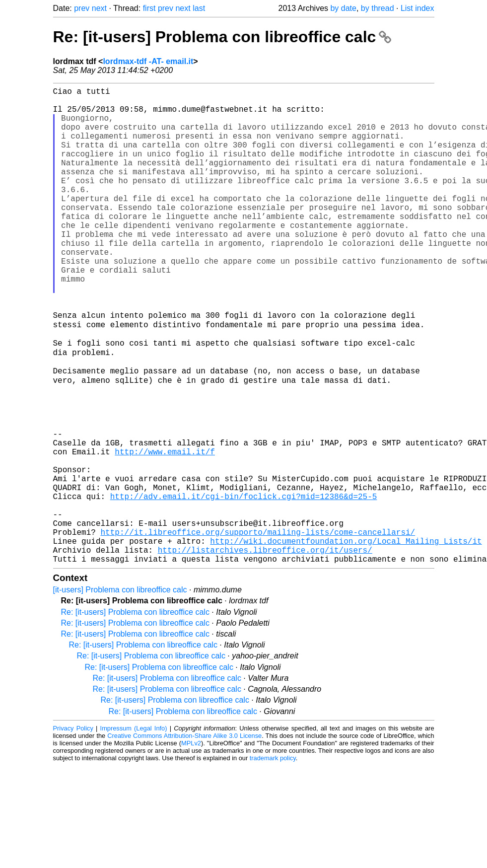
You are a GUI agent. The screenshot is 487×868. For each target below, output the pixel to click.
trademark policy (273, 860)
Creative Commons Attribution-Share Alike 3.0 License (184, 838)
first (149, 8)
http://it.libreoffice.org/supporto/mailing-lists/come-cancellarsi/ (258, 628)
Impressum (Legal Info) (134, 831)
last (199, 8)
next (99, 8)
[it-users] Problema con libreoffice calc (120, 692)
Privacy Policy (73, 831)
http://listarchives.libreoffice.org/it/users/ (265, 650)
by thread (378, 8)
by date (343, 8)
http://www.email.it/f (165, 530)
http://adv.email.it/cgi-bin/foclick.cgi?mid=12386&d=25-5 (244, 584)
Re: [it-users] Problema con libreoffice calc (222, 37)
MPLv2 (191, 845)
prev (82, 8)
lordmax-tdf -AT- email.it (148, 61)
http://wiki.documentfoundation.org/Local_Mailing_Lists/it (346, 639)
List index (417, 8)
